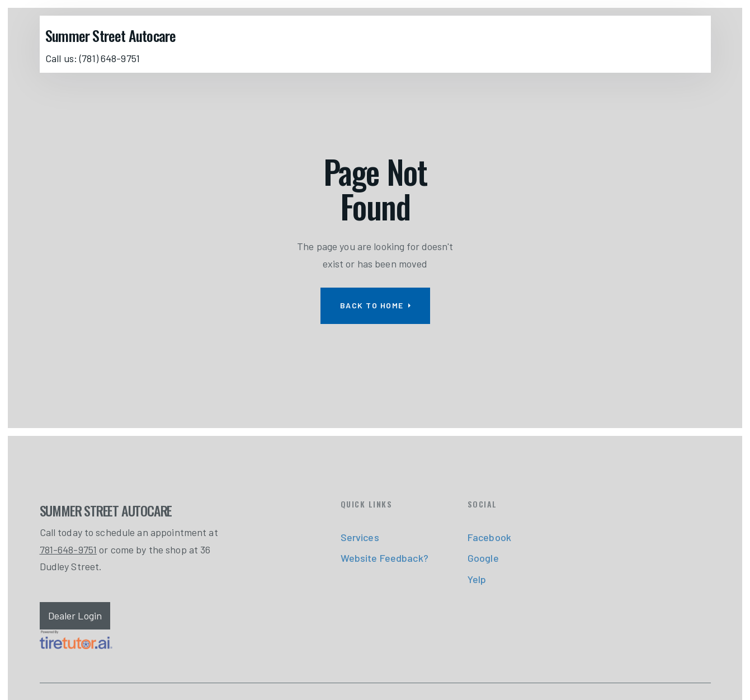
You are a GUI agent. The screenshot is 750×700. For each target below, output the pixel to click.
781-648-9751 (69, 549)
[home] (113, 36)
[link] (76, 639)
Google (483, 558)
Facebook (489, 537)
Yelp (477, 579)
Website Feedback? (385, 558)
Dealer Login (75, 616)
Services (360, 537)
